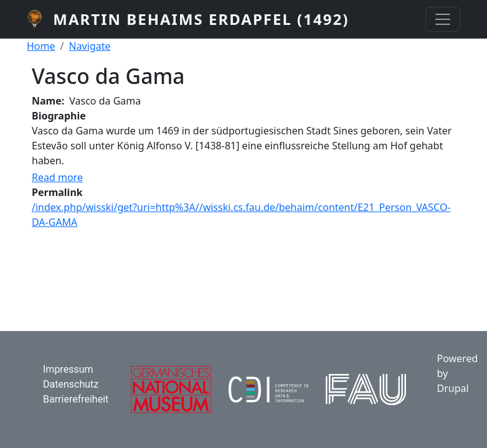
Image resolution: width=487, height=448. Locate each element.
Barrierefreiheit (76, 399)
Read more (57, 177)
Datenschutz (71, 384)
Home (41, 46)
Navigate (89, 46)
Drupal (452, 388)
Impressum (68, 369)
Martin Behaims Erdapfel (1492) (201, 19)
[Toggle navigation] (443, 19)
